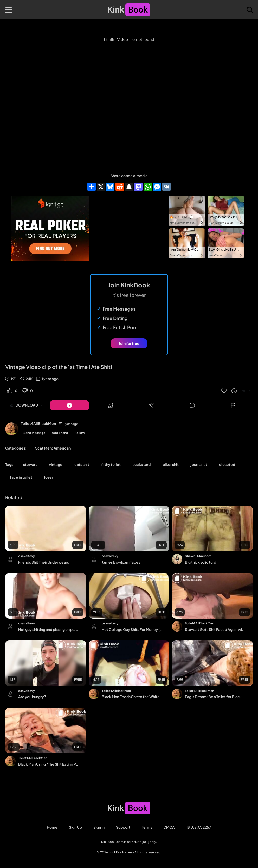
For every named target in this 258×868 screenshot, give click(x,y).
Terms (147, 827)
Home (52, 827)
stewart (30, 464)
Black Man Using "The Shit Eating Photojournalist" (49, 764)
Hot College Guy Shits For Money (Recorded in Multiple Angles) (132, 629)
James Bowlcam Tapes (121, 562)
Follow (80, 433)
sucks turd (142, 464)
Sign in (99, 827)
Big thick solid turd (201, 562)
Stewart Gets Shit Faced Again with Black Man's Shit (215, 629)
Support (123, 827)
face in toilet (21, 477)
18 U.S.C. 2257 (199, 827)
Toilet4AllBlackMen (38, 423)
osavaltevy (27, 556)
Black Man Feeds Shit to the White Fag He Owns (132, 697)
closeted (227, 464)
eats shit (82, 464)
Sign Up (75, 827)
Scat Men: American (53, 448)
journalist (199, 464)
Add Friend (60, 433)
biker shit (171, 464)
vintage (56, 464)
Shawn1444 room (198, 556)
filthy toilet (111, 464)
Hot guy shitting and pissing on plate (49, 629)
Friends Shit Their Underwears (44, 562)
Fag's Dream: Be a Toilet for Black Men (215, 697)
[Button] (69, 405)
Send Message (34, 433)
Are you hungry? (32, 697)
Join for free (129, 343)
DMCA (169, 827)
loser (49, 477)
